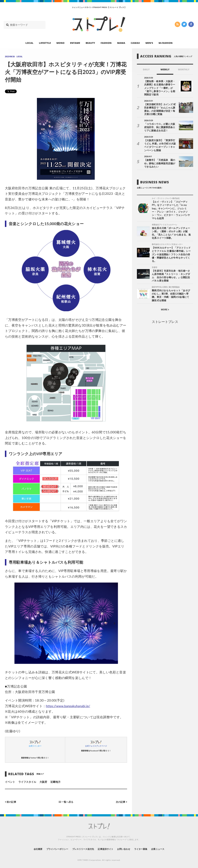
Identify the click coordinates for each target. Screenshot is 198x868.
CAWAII (135, 43)
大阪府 (43, 782)
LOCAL (29, 43)
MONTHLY (184, 70)
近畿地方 (55, 782)
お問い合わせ (128, 849)
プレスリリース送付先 (80, 849)
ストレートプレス (165, 319)
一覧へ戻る (66, 802)
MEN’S (149, 43)
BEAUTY (90, 43)
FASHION (106, 43)
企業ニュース (167, 849)
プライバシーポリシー (50, 849)
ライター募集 (147, 849)
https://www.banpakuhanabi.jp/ (69, 706)
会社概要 (28, 849)
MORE (165, 308)
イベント (10, 782)
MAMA (121, 43)
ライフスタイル (27, 782)
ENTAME (75, 43)
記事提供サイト (107, 849)
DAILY (146, 70)
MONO (60, 43)
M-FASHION (166, 43)
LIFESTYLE (45, 43)
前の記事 (11, 802)
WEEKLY (165, 70)
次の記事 (121, 802)
